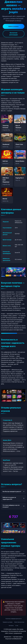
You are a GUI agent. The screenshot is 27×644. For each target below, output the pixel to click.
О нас (17, 626)
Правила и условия (8, 622)
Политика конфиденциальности (13, 619)
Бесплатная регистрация (13, 34)
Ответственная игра (19, 622)
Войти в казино (13, 26)
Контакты (11, 626)
